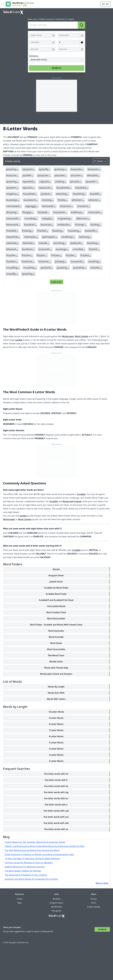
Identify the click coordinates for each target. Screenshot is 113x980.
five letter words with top (56, 792)
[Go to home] (13, 12)
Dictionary (34, 56)
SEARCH (57, 68)
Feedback (102, 929)
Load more (57, 282)
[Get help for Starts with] (53, 35)
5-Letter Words (56, 743)
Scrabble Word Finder (56, 594)
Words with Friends (72, 501)
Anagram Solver (56, 575)
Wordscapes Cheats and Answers (56, 674)
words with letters (56, 699)
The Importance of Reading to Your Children (26, 875)
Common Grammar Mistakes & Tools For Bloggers (29, 863)
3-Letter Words (56, 755)
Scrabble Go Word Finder (56, 588)
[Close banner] (3, 4)
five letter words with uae (56, 817)
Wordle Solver (56, 662)
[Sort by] (100, 161)
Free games (56, 911)
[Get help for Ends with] (82, 35)
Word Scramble (56, 637)
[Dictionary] (57, 60)
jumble (19, 340)
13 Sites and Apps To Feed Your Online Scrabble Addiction (32, 859)
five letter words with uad (56, 811)
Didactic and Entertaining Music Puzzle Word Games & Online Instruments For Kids (44, 846)
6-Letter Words (56, 736)
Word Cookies (82, 336)
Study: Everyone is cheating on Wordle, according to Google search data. (39, 854)
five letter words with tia (56, 786)
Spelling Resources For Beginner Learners (25, 867)
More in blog (102, 883)
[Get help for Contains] (53, 42)
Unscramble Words (56, 606)
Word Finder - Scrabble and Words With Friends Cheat (56, 625)
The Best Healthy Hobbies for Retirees (23, 871)
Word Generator (56, 631)
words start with (56, 693)
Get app (105, 4)
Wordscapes (68, 336)
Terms (93, 903)
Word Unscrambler (56, 649)
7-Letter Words (56, 730)
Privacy (93, 899)
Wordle (56, 569)
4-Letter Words (56, 749)
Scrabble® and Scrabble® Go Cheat (56, 600)
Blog (20, 903)
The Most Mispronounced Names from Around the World (32, 850)
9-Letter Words (56, 718)
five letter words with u (56, 805)
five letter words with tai (56, 774)
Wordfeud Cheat (56, 655)
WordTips (56, 899)
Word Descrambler (56, 619)
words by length (56, 687)
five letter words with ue (56, 829)
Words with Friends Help (56, 668)
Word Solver (56, 643)
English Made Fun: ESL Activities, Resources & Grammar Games (35, 842)
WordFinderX (57, 907)
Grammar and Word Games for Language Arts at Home (31, 879)
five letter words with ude (56, 823)
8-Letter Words (56, 724)
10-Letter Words (56, 712)
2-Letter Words (56, 761)
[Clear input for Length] (82, 42)
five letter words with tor (56, 798)
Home (20, 899)
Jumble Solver (56, 582)
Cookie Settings (94, 907)
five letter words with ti (56, 780)
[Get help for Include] (82, 49)
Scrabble (81, 494)
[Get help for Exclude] (53, 49)
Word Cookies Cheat (56, 612)
